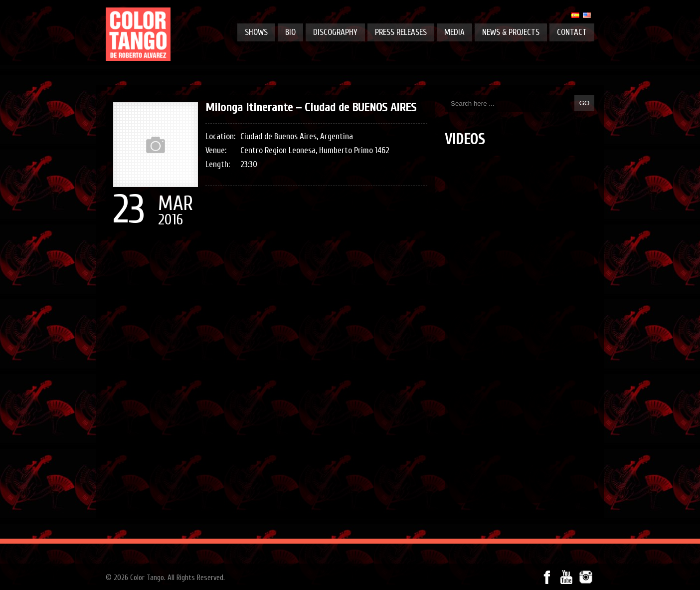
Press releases (401, 32)
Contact (572, 32)
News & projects (511, 32)
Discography (335, 32)
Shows (256, 32)
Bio (290, 32)
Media (454, 32)
